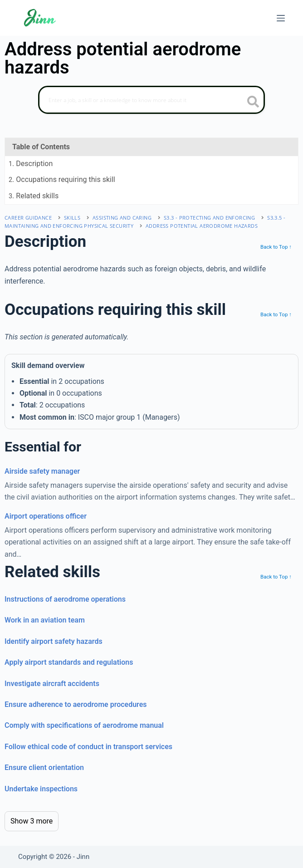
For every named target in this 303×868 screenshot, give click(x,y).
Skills (72, 218)
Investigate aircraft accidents (52, 684)
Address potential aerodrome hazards (202, 226)
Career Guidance (28, 218)
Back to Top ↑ (276, 247)
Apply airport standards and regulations (69, 662)
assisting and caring (122, 218)
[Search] (151, 100)
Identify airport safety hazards (54, 641)
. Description (31, 164)
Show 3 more (32, 821)
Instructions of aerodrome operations (65, 599)
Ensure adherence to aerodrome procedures (76, 704)
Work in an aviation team (45, 620)
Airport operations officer (46, 516)
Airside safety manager (42, 471)
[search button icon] (253, 103)
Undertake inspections (41, 789)
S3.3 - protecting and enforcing (209, 218)
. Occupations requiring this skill (62, 179)
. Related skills (34, 196)
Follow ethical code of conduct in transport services (88, 747)
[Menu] (281, 18)
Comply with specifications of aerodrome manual (84, 725)
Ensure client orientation (44, 767)
